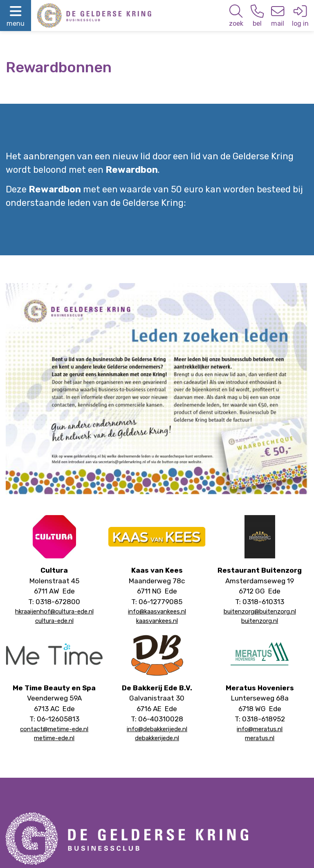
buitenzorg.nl (260, 621)
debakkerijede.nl (157, 738)
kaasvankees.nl (157, 621)
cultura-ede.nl (54, 621)
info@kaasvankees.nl (157, 611)
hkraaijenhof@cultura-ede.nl (54, 611)
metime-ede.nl (54, 738)
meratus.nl (260, 738)
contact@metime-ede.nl (54, 729)
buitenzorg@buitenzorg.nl (260, 611)
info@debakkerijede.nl (157, 729)
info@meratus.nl (260, 729)
